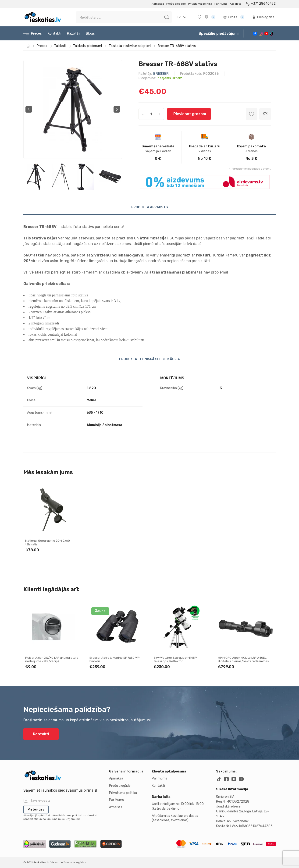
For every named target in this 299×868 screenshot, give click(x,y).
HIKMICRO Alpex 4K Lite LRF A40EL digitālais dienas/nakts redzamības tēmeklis (243, 661)
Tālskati (60, 46)
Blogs (90, 33)
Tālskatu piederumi (87, 46)
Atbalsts (236, 4)
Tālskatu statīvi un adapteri (130, 46)
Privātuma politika (200, 4)
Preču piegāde (176, 4)
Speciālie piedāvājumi (219, 34)
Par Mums (221, 4)
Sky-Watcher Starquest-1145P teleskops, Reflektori (175, 660)
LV (179, 17)
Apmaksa (158, 4)
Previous (29, 109)
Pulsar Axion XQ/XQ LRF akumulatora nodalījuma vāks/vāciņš (52, 660)
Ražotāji (73, 33)
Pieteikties (36, 809)
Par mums (160, 778)
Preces (33, 34)
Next (117, 109)
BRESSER (161, 74)
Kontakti (54, 33)
